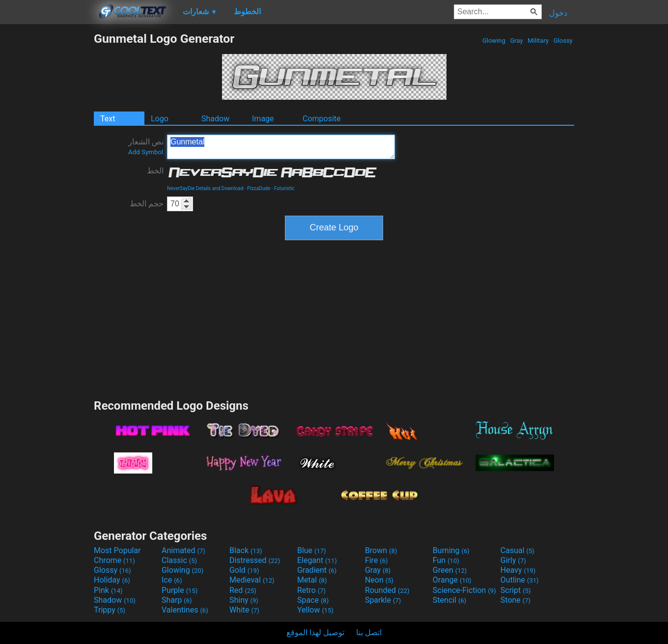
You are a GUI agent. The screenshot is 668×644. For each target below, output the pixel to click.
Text (108, 119)
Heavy (518, 570)
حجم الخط (147, 204)
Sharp (177, 600)
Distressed (255, 560)
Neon (379, 580)
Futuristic (284, 188)
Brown (381, 550)
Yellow (315, 610)
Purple (180, 590)
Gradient (317, 570)
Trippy (110, 610)
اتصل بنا (369, 632)
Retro (311, 590)
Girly (513, 560)
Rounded (387, 590)
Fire (376, 560)
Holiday (112, 580)
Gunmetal (281, 147)
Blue (312, 550)
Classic (179, 560)
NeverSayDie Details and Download (205, 188)
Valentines (185, 610)
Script (516, 590)
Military (538, 41)
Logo (160, 119)
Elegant (317, 560)
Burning (451, 550)
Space (313, 600)
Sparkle (383, 600)
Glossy (563, 41)
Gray (516, 41)
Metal (312, 580)
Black (246, 550)
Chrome (114, 560)
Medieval (252, 580)
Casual (517, 550)
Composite (322, 119)
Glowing (494, 41)
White (244, 610)
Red (243, 590)
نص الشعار (146, 146)
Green (450, 570)
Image (263, 119)
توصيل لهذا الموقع (315, 632)
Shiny (244, 600)
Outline (520, 580)
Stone (515, 600)
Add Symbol (146, 152)
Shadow (215, 119)
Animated (183, 550)
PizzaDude (259, 188)
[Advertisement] (47, 179)
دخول (558, 13)
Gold (244, 570)
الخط (155, 171)
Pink (108, 590)
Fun (446, 560)
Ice (172, 580)
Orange (452, 580)
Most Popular (117, 550)
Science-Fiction (464, 590)
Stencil (449, 600)
